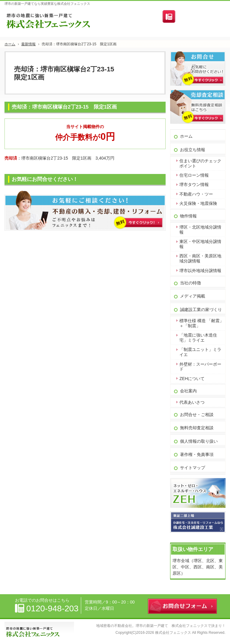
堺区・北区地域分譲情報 (200, 230)
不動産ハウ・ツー (196, 194)
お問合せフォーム (202, 18)
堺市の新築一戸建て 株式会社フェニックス (172, 626)
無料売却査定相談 (197, 428)
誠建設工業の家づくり (201, 310)
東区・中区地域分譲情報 (200, 244)
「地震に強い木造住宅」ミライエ (198, 338)
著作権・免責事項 (197, 454)
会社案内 (188, 391)
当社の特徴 (190, 283)
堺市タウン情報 (194, 184)
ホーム (186, 136)
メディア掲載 (193, 296)
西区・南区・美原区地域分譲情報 (200, 258)
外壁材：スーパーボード (200, 367)
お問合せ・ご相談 (197, 415)
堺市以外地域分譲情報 (200, 271)
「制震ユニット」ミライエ (200, 352)
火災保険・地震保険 (198, 203)
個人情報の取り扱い (199, 441)
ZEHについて (192, 379)
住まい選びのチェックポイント (200, 163)
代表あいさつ (192, 402)
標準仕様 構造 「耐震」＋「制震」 (202, 323)
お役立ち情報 (193, 150)
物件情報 (188, 216)
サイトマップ (193, 468)
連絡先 (169, 16)
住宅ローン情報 (194, 175)
